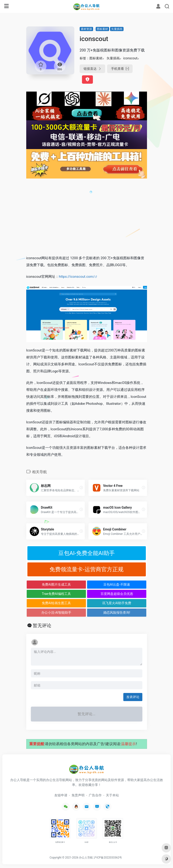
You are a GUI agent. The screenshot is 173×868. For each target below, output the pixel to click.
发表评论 (133, 697)
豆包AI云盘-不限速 (117, 584)
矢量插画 (117, 29)
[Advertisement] (87, 217)
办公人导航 (86, 858)
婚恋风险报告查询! (117, 613)
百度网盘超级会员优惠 (117, 594)
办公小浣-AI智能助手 (56, 613)
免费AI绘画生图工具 (56, 603)
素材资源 (86, 29)
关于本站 (112, 795)
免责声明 (78, 795)
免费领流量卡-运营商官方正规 (86, 569)
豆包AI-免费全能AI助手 (86, 553)
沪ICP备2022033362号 (108, 858)
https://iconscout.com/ (77, 277)
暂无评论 (42, 625)
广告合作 (95, 795)
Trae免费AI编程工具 (56, 594)
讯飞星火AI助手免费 (117, 603)
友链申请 (61, 795)
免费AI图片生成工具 (56, 584)
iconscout (130, 58)
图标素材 (102, 29)
